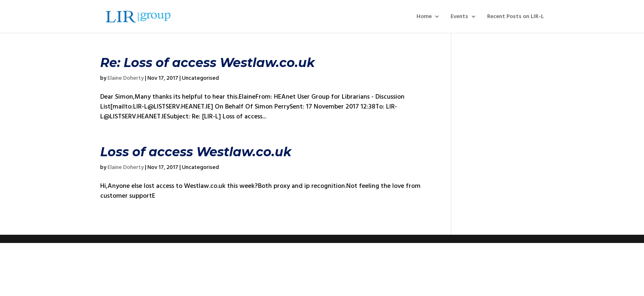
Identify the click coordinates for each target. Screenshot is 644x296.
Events (459, 17)
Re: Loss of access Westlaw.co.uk (208, 63)
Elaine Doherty (126, 78)
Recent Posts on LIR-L (515, 17)
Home (424, 17)
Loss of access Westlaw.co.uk (196, 152)
